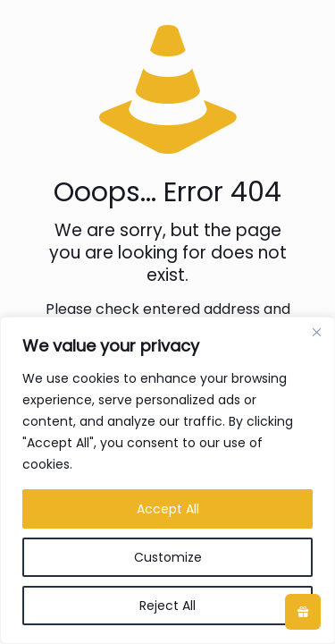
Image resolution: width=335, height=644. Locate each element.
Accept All (168, 509)
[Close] (316, 332)
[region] (167, 480)
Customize (168, 557)
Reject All (167, 606)
